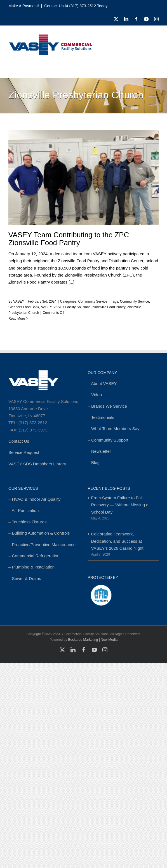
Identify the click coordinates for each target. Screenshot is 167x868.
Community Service (93, 301)
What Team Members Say (115, 429)
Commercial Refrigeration (36, 556)
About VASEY (104, 383)
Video (97, 395)
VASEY (19, 301)
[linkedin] (126, 19)
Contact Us (19, 441)
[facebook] (136, 19)
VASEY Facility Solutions (72, 307)
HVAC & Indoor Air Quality (36, 499)
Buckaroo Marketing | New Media (93, 640)
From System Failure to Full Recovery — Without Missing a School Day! (120, 505)
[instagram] (156, 19)
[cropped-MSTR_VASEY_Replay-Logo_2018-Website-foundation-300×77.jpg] (50, 36)
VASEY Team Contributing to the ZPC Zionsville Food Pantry (69, 239)
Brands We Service (109, 406)
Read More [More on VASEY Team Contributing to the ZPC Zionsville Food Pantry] (17, 319)
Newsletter (101, 451)
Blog (95, 462)
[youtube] (146, 19)
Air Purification (25, 510)
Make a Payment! (24, 6)
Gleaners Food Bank (24, 307)
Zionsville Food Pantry (109, 307)
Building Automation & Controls (41, 533)
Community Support (110, 440)
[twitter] (116, 19)
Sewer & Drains (27, 578)
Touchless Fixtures (29, 522)
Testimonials (103, 417)
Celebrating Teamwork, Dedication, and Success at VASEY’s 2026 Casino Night (117, 541)
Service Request (24, 452)
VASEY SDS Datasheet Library (37, 464)
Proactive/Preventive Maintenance (44, 545)
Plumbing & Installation (33, 567)
